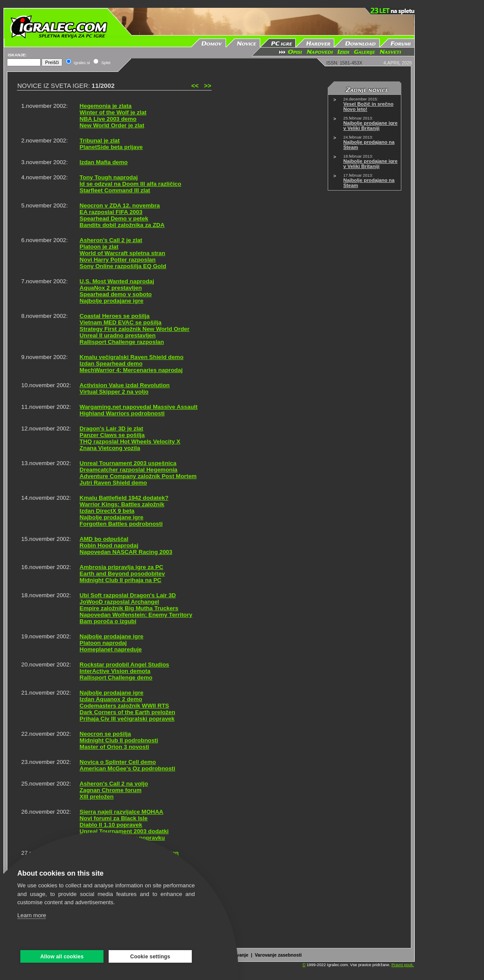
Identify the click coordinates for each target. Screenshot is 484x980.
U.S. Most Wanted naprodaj (117, 281)
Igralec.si (82, 63)
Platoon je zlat (99, 247)
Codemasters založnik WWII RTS (124, 706)
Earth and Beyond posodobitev (122, 574)
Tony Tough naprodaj (109, 177)
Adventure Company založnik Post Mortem (138, 476)
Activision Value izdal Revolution (125, 385)
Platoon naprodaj (103, 643)
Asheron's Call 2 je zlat (111, 240)
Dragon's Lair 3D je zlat (111, 429)
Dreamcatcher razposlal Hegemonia (129, 470)
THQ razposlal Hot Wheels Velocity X (130, 441)
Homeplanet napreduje (111, 649)
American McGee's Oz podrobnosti (127, 768)
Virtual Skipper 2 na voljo (114, 392)
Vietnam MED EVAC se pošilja (121, 322)
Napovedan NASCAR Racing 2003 (126, 552)
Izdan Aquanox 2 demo (111, 699)
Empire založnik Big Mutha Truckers (129, 608)
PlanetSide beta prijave (111, 147)
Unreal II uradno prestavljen (118, 335)
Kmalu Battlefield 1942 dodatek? (124, 498)
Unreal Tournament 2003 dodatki (124, 831)
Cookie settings (150, 957)
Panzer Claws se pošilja (112, 435)
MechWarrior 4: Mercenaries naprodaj (131, 370)
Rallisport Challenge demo (116, 678)
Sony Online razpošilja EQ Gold (123, 266)
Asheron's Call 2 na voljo (114, 784)
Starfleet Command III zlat (115, 190)
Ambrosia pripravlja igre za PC (121, 567)
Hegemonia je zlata (106, 106)
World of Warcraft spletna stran (123, 253)
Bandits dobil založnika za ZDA (122, 225)
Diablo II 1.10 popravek (111, 825)
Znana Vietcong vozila (110, 448)
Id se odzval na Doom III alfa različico (131, 184)
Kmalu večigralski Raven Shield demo (132, 357)
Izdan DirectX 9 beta (107, 511)
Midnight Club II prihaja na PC (121, 580)
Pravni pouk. (403, 965)
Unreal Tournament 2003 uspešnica (128, 463)
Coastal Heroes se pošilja (115, 316)
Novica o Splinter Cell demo (118, 762)
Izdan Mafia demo (104, 162)
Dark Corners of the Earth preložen (127, 712)
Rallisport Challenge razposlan (122, 342)
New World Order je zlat (112, 125)
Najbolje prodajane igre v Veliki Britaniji (370, 126)
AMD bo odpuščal (104, 539)
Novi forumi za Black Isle (114, 818)
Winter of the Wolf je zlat (113, 112)
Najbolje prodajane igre (111, 301)
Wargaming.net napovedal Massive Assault (139, 407)
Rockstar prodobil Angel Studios (124, 665)
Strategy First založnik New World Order (135, 329)
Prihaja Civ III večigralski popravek (127, 719)
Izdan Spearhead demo (111, 364)
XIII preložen (97, 797)
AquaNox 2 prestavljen (111, 288)
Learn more (32, 915)
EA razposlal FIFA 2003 (111, 212)
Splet (106, 63)
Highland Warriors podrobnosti (122, 413)
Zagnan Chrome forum (111, 790)
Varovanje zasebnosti (278, 955)
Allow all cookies (62, 957)
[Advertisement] (449, 138)
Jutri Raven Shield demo (113, 483)
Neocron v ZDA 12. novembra (120, 205)
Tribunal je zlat (100, 141)
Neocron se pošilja (105, 734)
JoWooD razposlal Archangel (119, 602)
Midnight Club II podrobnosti (119, 740)
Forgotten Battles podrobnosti (121, 524)
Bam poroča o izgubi (108, 621)
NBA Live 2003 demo (108, 119)
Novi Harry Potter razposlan (118, 260)
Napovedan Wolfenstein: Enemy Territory (136, 615)
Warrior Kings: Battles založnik (122, 504)
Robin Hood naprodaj (109, 545)
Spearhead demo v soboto (116, 294)
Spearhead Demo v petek (114, 218)
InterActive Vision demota (115, 671)
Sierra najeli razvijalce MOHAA (121, 812)
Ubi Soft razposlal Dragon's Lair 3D (128, 595)
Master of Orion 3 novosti (115, 747)
